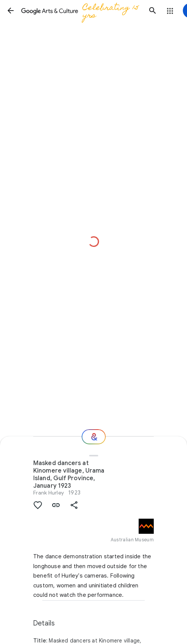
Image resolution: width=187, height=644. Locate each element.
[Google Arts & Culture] (82, 11)
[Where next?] (94, 437)
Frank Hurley (49, 493)
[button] (11, 11)
